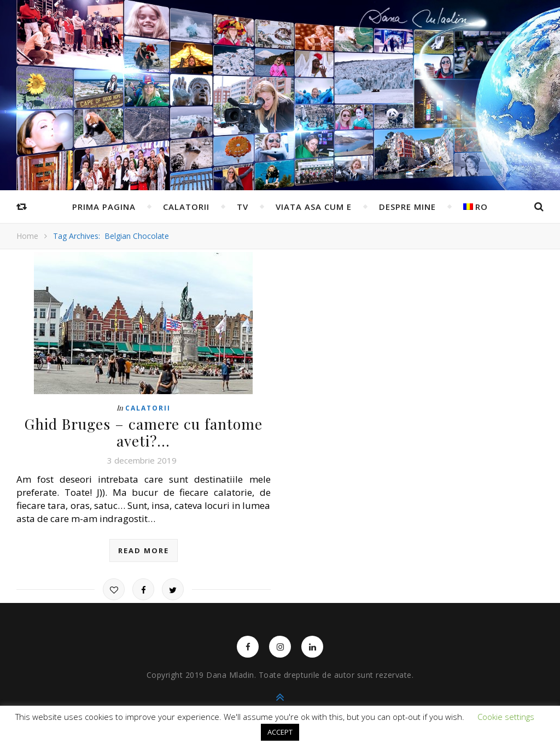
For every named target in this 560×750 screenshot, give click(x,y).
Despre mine (407, 207)
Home (27, 236)
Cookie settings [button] (506, 717)
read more (144, 549)
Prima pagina (104, 207)
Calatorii (186, 207)
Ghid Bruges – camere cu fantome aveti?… (144, 431)
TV (243, 207)
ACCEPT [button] (280, 732)
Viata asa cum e (314, 207)
